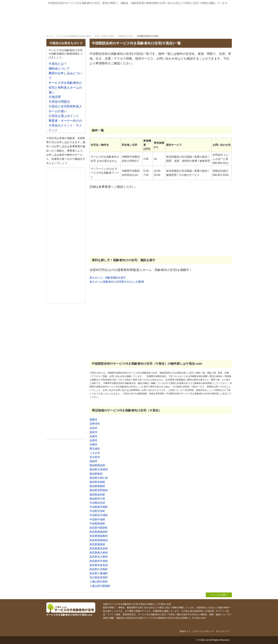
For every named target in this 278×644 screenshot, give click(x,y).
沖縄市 (93, 445)
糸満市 (93, 440)
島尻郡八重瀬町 (99, 573)
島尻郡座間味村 (99, 540)
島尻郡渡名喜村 (99, 549)
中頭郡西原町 (97, 524)
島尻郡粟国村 (97, 544)
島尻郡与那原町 (99, 528)
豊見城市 (95, 449)
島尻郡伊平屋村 (99, 561)
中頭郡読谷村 (97, 503)
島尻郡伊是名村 (99, 565)
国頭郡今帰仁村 (99, 478)
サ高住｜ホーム (60, 28)
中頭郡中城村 (97, 519)
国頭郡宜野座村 (99, 490)
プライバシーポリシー (203, 631)
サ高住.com (204, 640)
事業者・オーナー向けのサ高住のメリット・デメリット (65, 125)
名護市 (93, 436)
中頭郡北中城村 (99, 515)
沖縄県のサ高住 (126, 36)
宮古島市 (95, 457)
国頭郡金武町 (97, 495)
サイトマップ (222, 631)
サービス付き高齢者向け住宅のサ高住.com (93, 17)
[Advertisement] (122, 96)
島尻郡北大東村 (99, 557)
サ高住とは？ (162, 28)
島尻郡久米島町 (99, 569)
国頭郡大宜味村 (99, 469)
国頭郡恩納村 (97, 486)
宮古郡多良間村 (99, 578)
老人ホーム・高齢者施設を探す (108, 278)
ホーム (49, 36)
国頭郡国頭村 (97, 465)
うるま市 (95, 453)
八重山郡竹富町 (99, 582)
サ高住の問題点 (59, 102)
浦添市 (93, 432)
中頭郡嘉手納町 (99, 507)
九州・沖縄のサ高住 (105, 36)
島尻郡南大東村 (99, 553)
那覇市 (93, 420)
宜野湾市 (95, 424)
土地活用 (55, 97)
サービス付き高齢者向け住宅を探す (106, 28)
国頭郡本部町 (97, 482)
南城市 (93, 461)
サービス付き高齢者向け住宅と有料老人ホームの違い (65, 88)
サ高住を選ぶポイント (64, 116)
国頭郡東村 (96, 474)
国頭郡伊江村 (97, 499)
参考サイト (185, 631)
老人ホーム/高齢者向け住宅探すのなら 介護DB (117, 282)
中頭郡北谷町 (97, 511)
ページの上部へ (219, 595)
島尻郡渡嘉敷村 (99, 536)
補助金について (209, 28)
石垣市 (93, 428)
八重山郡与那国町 (100, 586)
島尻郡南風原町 (99, 532)
